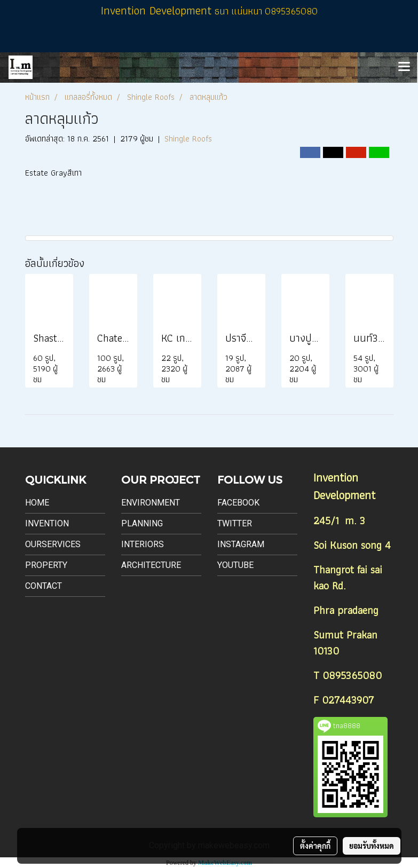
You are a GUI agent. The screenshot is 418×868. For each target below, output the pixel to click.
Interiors (143, 544)
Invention (47, 523)
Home (37, 503)
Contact (44, 586)
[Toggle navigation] (404, 67)
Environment (151, 503)
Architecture (151, 565)
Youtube (235, 565)
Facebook (238, 503)
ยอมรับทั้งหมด (372, 846)
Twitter (235, 523)
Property (46, 565)
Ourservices (53, 544)
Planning (142, 523)
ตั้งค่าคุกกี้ (315, 846)
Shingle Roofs (188, 139)
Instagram (241, 544)
